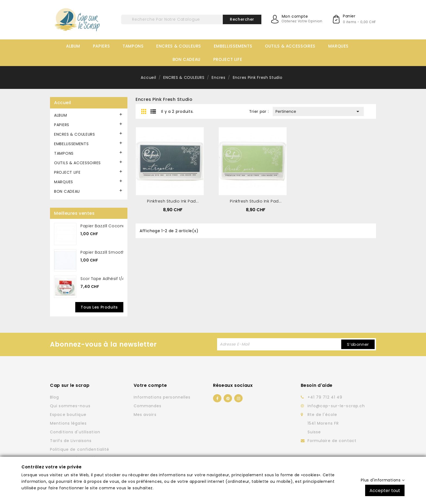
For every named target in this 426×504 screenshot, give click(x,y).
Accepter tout (385, 490)
